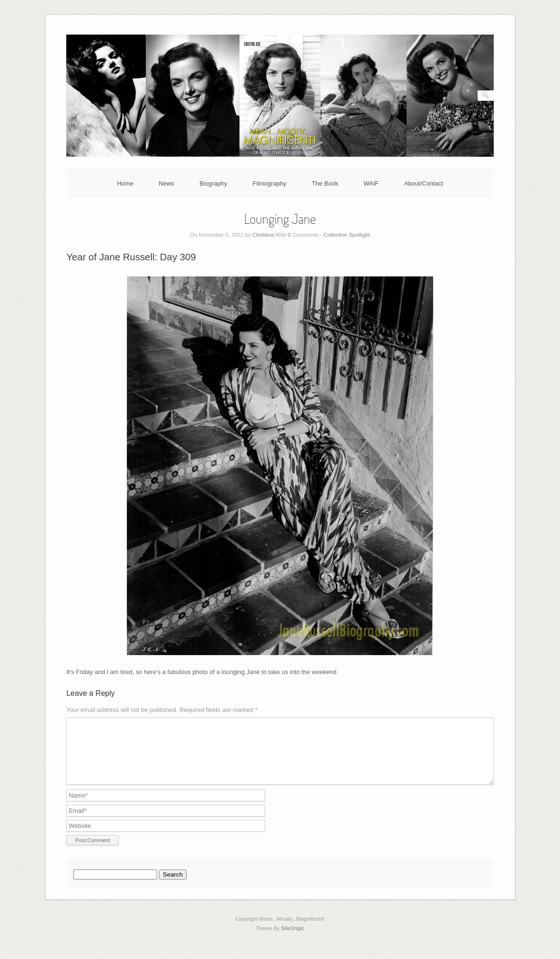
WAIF (371, 183)
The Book (325, 183)
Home (125, 183)
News (166, 183)
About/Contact (424, 183)
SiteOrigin (293, 940)
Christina (263, 235)
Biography (213, 183)
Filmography (270, 183)
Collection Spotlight (347, 235)
